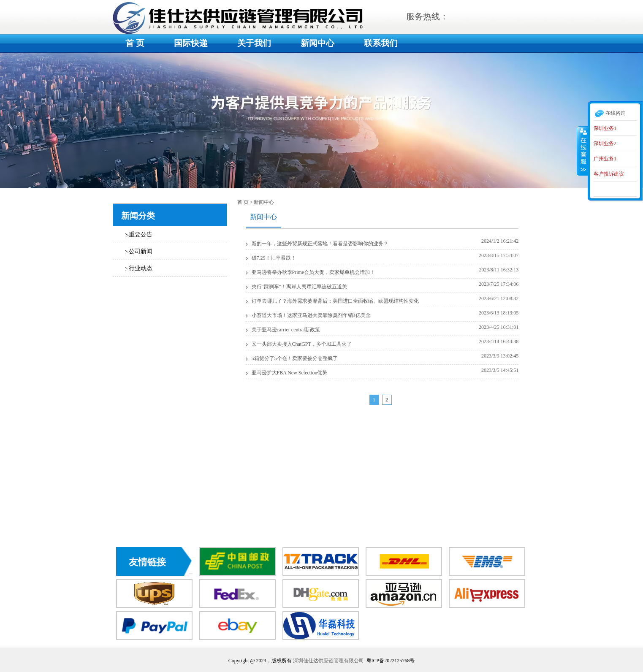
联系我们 (381, 43)
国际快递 (191, 43)
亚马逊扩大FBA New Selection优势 (290, 373)
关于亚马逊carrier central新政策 (286, 330)
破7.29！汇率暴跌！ (274, 258)
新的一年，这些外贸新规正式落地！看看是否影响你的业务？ (320, 244)
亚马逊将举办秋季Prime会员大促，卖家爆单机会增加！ (313, 272)
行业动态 (141, 268)
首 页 (135, 43)
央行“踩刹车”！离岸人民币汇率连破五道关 (300, 287)
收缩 (583, 151)
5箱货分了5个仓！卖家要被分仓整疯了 (295, 358)
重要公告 (141, 234)
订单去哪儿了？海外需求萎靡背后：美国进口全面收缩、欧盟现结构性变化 (335, 301)
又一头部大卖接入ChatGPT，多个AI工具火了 (302, 344)
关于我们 (254, 43)
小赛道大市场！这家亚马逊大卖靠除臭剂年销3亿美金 (311, 315)
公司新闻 (141, 251)
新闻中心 (317, 43)
